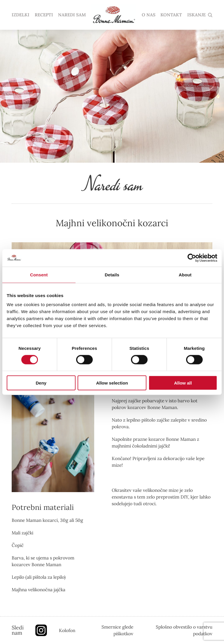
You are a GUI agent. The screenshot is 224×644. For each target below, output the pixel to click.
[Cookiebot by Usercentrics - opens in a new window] (192, 258)
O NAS (149, 15)
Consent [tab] (39, 274)
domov (114, 15)
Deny (41, 383)
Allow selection (112, 383)
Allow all (183, 383)
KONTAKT (171, 15)
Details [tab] (112, 274)
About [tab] (185, 274)
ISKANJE (196, 15)
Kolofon (67, 630)
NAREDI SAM (72, 15)
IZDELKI (21, 15)
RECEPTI (44, 15)
